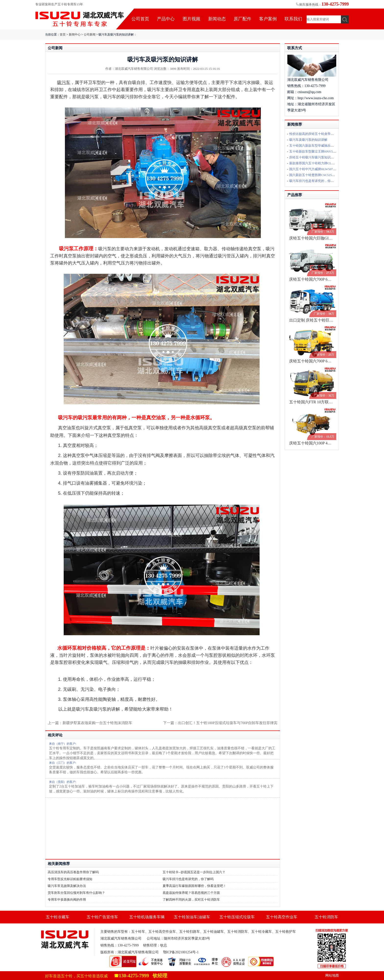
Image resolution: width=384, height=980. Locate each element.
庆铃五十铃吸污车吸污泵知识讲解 (313, 157)
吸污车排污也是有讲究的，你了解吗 (188, 879)
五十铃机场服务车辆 (147, 917)
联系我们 (293, 19)
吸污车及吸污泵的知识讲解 (308, 140)
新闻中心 (75, 35)
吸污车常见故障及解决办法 (67, 886)
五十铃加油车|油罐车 (192, 917)
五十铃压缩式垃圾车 (237, 917)
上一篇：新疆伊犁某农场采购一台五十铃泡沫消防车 (90, 723)
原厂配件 (242, 19)
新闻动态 (217, 19)
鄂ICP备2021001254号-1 (181, 952)
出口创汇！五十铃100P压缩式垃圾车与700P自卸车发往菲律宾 (228, 723)
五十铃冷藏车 (58, 917)
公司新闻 (90, 35)
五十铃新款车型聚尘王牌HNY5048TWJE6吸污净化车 (326, 151)
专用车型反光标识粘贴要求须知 (70, 879)
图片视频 (192, 19)
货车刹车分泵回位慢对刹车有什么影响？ (76, 893)
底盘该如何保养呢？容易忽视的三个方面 (191, 893)
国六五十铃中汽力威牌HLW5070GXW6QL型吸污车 (325, 169)
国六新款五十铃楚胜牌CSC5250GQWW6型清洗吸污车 (327, 175)
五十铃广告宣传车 (102, 917)
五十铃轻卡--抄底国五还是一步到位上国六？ (194, 872)
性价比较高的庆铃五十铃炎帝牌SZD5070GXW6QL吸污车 (329, 134)
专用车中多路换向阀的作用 (67, 900)
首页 (63, 35)
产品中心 (166, 19)
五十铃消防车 (326, 917)
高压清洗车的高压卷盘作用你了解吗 (73, 872)
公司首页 (140, 19)
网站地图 (332, 975)
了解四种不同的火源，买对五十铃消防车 (191, 900)
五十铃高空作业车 (282, 917)
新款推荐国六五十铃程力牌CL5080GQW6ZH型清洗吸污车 (330, 163)
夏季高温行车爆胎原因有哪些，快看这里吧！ (194, 886)
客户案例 (268, 19)
